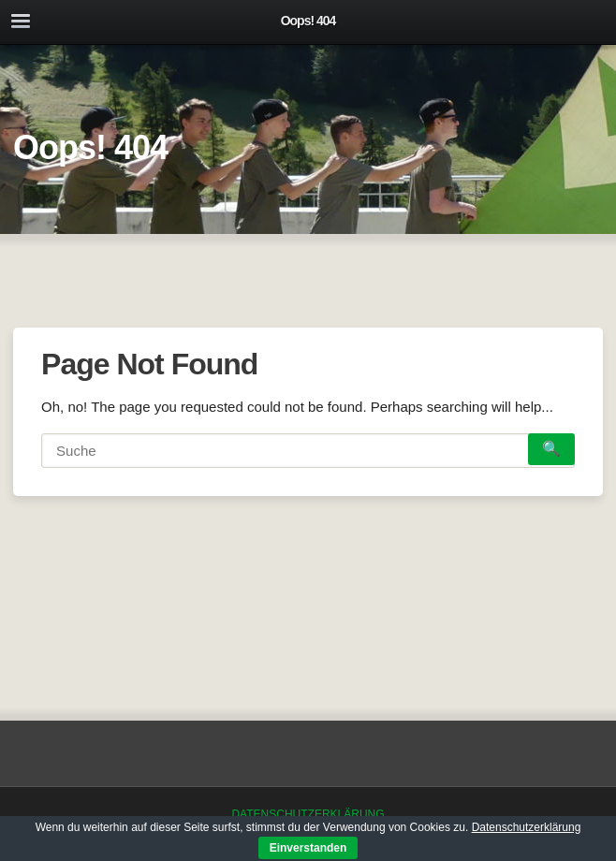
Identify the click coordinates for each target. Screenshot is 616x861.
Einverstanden (308, 848)
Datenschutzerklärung (308, 814)
